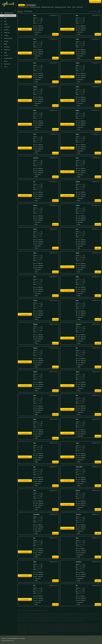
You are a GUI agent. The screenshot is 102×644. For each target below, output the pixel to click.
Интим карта (80, 7)
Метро (74, 7)
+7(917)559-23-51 (53, 182)
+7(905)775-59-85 (53, 300)
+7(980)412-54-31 (96, 182)
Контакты (23, 638)
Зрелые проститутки (35, 7)
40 (99, 11)
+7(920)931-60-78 (53, 39)
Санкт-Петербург (31, 5)
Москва (21, 5)
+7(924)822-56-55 (53, 514)
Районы (69, 7)
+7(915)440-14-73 (53, 15)
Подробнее (55, 34)
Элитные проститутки (24, 7)
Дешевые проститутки (61, 7)
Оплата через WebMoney (13, 638)
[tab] (20, 11)
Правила (4, 638)
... (97, 11)
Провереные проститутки (48, 7)
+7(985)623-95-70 (96, 253)
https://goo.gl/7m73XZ (56, 633)
